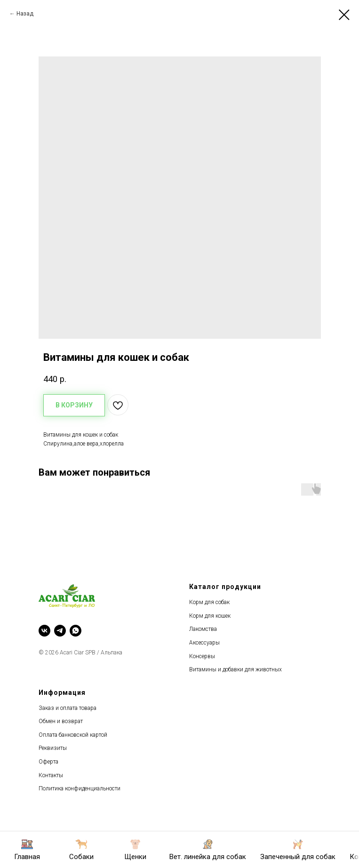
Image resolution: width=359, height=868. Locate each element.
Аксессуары (204, 643)
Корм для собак (209, 602)
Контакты (51, 775)
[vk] (44, 631)
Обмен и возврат (61, 721)
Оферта (48, 762)
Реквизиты (53, 748)
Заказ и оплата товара (68, 708)
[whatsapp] (76, 631)
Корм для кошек (210, 616)
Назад (25, 14)
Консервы (202, 656)
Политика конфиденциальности (80, 788)
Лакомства (203, 629)
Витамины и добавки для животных (235, 669)
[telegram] (60, 631)
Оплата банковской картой (73, 735)
